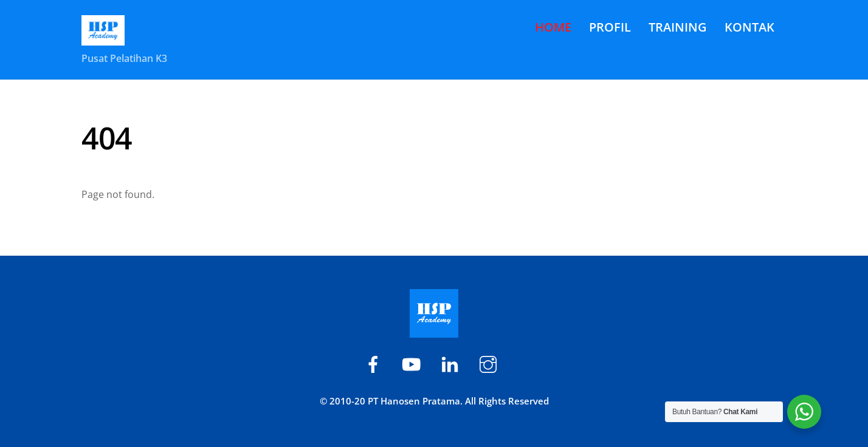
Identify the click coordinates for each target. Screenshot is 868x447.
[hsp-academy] (375, 363)
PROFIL (610, 27)
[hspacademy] (452, 363)
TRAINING (678, 27)
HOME (553, 27)
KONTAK (749, 27)
